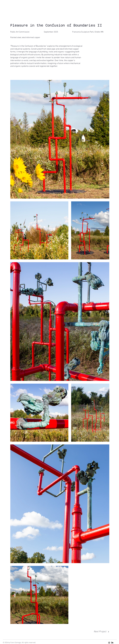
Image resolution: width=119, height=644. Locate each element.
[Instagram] (109, 643)
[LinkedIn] (112, 643)
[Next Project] (102, 632)
